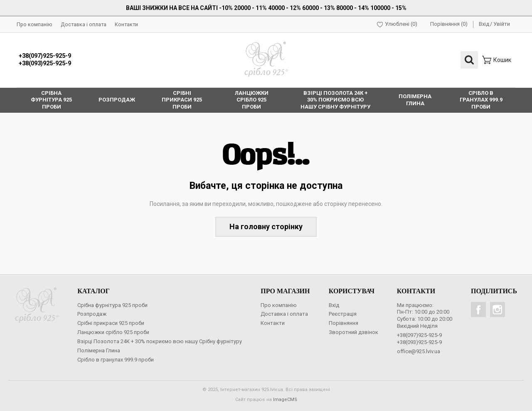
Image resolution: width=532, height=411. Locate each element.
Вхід (484, 24)
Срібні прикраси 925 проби (111, 323)
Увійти (502, 24)
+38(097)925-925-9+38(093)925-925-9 (45, 60)
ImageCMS (285, 400)
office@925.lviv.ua (419, 351)
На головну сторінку (266, 227)
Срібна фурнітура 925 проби (112, 305)
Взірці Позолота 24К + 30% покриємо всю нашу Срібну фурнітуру (160, 341)
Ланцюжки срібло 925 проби (113, 332)
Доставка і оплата (84, 24)
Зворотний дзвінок (353, 332)
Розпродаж (92, 314)
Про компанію (34, 24)
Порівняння (344, 323)
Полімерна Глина (99, 350)
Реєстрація (343, 314)
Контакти (126, 24)
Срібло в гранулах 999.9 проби (116, 360)
